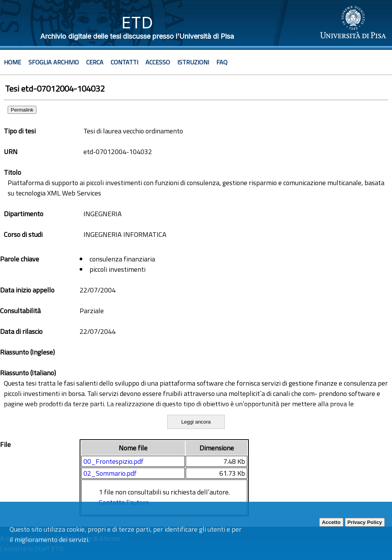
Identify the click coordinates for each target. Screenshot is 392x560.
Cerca (95, 62)
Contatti (124, 62)
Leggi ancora (196, 422)
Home (12, 62)
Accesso (158, 62)
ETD (137, 22)
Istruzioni (193, 62)
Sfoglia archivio (54, 62)
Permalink (22, 110)
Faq (222, 62)
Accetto (331, 522)
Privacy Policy (365, 522)
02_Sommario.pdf (110, 473)
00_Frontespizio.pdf (114, 461)
